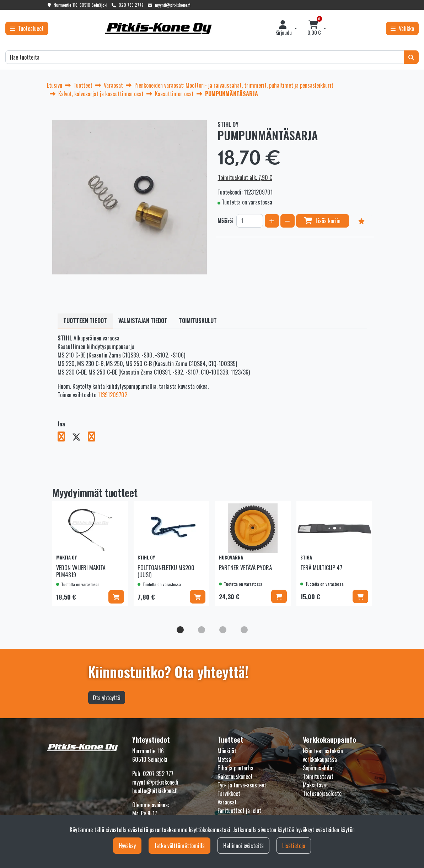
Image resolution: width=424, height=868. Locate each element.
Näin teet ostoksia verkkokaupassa (323, 755)
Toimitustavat (318, 776)
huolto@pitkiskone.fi (155, 791)
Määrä (225, 221)
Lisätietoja (294, 846)
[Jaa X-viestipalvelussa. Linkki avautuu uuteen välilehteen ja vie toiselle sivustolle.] (80, 438)
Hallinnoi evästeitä (243, 846)
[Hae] (205, 57)
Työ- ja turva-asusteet (242, 785)
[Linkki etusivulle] (159, 28)
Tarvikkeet (229, 793)
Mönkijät (227, 751)
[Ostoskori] (314, 28)
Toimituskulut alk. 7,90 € (245, 178)
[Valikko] (402, 28)
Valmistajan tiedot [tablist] (143, 321)
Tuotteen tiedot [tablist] (85, 321)
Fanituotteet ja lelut (239, 810)
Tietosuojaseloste (322, 793)
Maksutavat (315, 785)
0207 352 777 (158, 774)
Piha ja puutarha (235, 768)
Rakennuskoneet (235, 776)
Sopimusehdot (318, 768)
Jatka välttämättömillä (179, 846)
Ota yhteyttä (107, 698)
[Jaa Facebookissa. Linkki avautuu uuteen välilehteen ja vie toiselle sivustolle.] (65, 438)
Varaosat (227, 802)
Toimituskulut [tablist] (198, 321)
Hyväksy (127, 846)
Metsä (224, 759)
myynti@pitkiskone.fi (173, 5)
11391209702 (112, 395)
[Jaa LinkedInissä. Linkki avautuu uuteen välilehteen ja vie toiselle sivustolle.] (94, 438)
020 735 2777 (131, 5)
